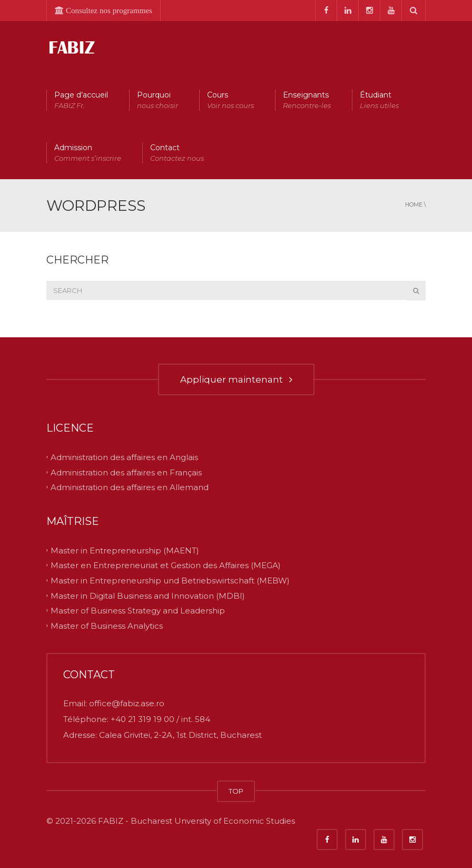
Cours (230, 100)
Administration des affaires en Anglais (124, 457)
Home (414, 205)
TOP (236, 791)
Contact (177, 153)
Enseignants (307, 100)
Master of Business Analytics (107, 625)
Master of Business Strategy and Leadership (138, 611)
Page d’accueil (81, 100)
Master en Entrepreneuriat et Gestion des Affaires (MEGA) (166, 565)
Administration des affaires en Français (126, 472)
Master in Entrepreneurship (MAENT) (125, 550)
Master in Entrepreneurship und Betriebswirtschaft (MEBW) (170, 581)
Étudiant (379, 100)
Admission (88, 153)
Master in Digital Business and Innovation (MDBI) (148, 595)
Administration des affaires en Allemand (130, 487)
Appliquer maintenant (236, 379)
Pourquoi (158, 100)
